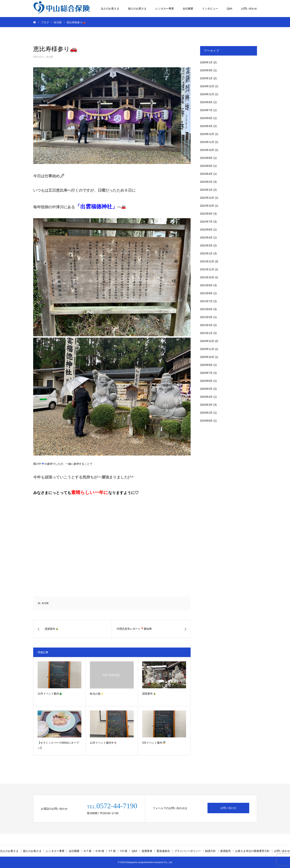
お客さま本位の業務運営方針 (252, 851)
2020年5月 (206, 389)
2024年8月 (206, 102)
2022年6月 (206, 230)
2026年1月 (206, 62)
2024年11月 (207, 94)
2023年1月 (206, 190)
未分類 (50, 57)
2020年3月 (206, 405)
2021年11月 (207, 269)
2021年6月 (206, 309)
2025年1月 (206, 78)
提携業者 (147, 851)
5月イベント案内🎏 (154, 743)
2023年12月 (207, 134)
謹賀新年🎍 (149, 694)
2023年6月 (206, 166)
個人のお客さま (137, 9)
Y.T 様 (112, 851)
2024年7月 (206, 110)
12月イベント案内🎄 (50, 694)
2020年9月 (206, 365)
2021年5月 (206, 317)
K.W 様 (100, 851)
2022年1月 (206, 253)
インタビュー (210, 9)
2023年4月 (206, 174)
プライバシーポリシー (188, 851)
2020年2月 (206, 413)
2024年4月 (206, 126)
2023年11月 (207, 142)
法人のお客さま (110, 9)
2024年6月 (206, 118)
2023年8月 (206, 158)
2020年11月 (207, 349)
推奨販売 (226, 851)
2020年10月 (207, 357)
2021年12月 (207, 261)
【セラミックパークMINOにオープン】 (58, 745)
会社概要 (188, 9)
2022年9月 (206, 214)
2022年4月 (206, 238)
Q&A (229, 9)
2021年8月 (206, 293)
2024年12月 (207, 86)
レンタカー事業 (165, 9)
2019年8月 (206, 421)
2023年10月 (207, 150)
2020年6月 (206, 381)
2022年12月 (207, 198)
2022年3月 (206, 245)
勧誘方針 (211, 851)
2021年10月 (207, 277)
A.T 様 (88, 851)
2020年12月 (207, 341)
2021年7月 (206, 301)
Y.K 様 (124, 851)
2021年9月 (206, 285)
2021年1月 (206, 333)
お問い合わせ (249, 9)
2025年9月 (206, 70)
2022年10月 (207, 206)
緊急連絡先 (163, 851)
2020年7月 (206, 373)
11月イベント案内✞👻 (103, 743)
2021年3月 (206, 325)
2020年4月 (206, 397)
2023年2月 (206, 182)
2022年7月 (206, 222)
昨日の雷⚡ (97, 694)
